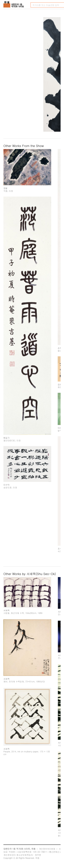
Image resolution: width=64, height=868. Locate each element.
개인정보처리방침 (47, 849)
